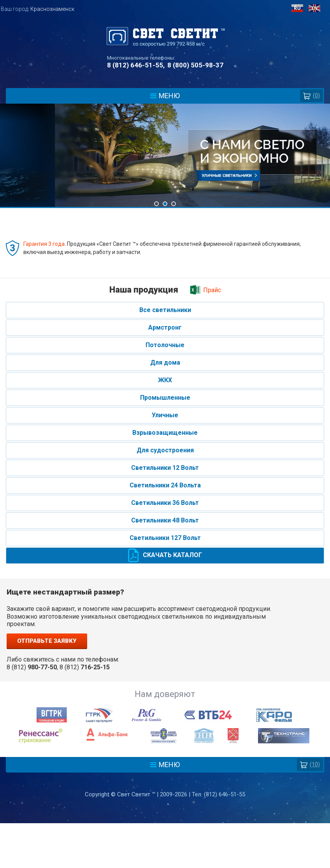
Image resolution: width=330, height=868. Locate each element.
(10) (310, 765)
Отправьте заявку (47, 641)
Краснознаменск (52, 9)
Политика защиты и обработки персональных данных (165, 830)
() (312, 96)
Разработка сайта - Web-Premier (165, 865)
